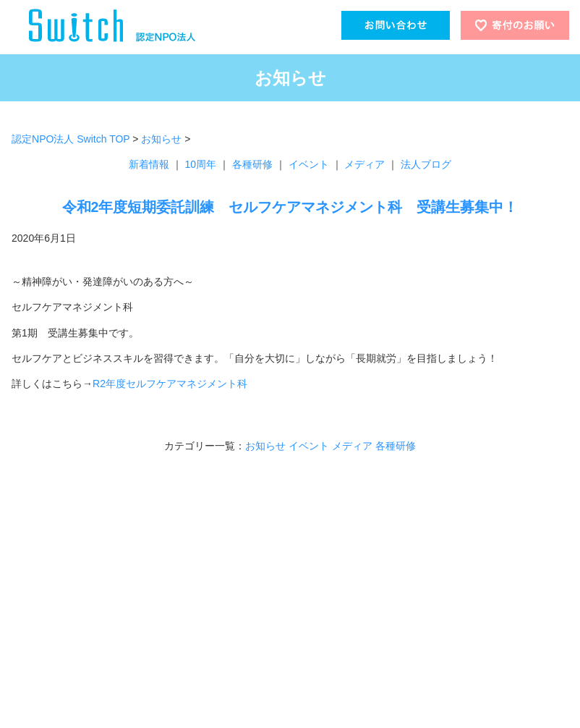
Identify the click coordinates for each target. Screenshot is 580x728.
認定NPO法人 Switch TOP (71, 139)
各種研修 (252, 164)
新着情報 (149, 164)
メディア (364, 164)
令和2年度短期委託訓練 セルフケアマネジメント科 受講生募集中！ (290, 207)
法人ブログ (426, 164)
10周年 (201, 164)
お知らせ (161, 139)
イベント (309, 164)
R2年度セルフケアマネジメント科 (170, 384)
